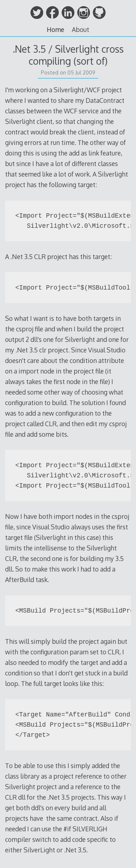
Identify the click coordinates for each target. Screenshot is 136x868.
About (81, 29)
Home (55, 29)
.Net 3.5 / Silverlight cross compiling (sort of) (68, 55)
